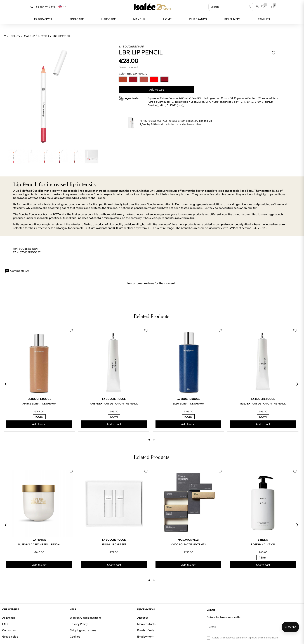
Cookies (75, 636)
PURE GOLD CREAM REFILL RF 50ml (39, 544)
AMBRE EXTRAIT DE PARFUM (39, 404)
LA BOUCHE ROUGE (131, 46)
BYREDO (263, 540)
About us (143, 618)
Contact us (9, 630)
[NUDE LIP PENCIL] (144, 79)
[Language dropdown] (63, 7)
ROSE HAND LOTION (263, 544)
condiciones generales (234, 638)
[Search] (231, 7)
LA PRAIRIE (39, 540)
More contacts (146, 624)
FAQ (5, 624)
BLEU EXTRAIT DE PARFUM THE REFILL (263, 404)
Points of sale (146, 630)
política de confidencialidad (264, 638)
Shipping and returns (83, 630)
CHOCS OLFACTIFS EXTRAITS (188, 544)
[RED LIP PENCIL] (164, 79)
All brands (9, 618)
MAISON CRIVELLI (188, 540)
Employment (145, 636)
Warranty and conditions (86, 618)
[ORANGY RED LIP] (154, 79)
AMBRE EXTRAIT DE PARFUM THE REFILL (114, 404)
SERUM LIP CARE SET (114, 544)
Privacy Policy (79, 624)
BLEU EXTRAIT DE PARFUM (188, 404)
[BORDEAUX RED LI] (133, 79)
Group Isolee (10, 636)
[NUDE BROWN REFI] (123, 79)
